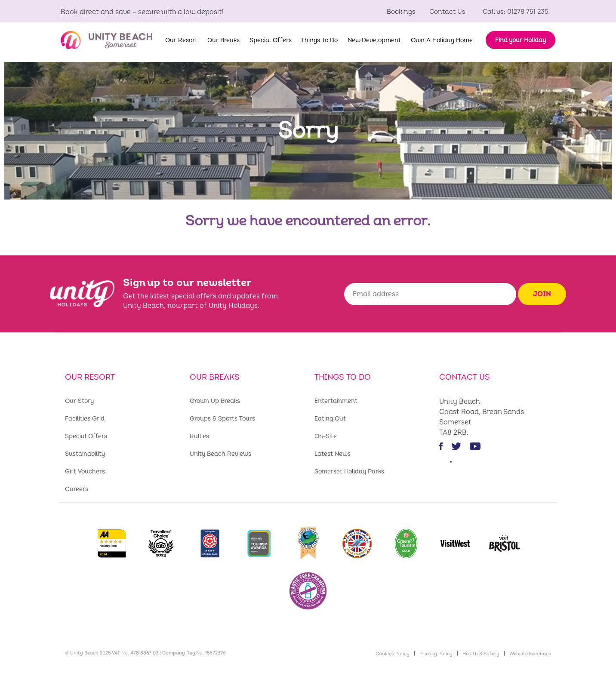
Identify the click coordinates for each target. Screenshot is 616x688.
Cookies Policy (393, 654)
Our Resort (181, 40)
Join (542, 294)
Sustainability (85, 454)
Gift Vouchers (85, 471)
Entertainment (336, 401)
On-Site (326, 436)
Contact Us (447, 12)
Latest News (333, 454)
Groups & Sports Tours (222, 419)
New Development (374, 40)
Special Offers (271, 40)
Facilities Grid (85, 419)
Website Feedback (530, 654)
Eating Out (330, 419)
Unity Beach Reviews (220, 454)
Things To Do (319, 40)
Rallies (199, 436)
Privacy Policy (436, 654)
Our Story (79, 401)
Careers (77, 489)
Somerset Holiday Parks (349, 471)
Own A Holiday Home (442, 40)
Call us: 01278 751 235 (516, 12)
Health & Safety (481, 654)
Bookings (401, 12)
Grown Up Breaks (215, 401)
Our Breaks (223, 40)
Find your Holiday (521, 40)
